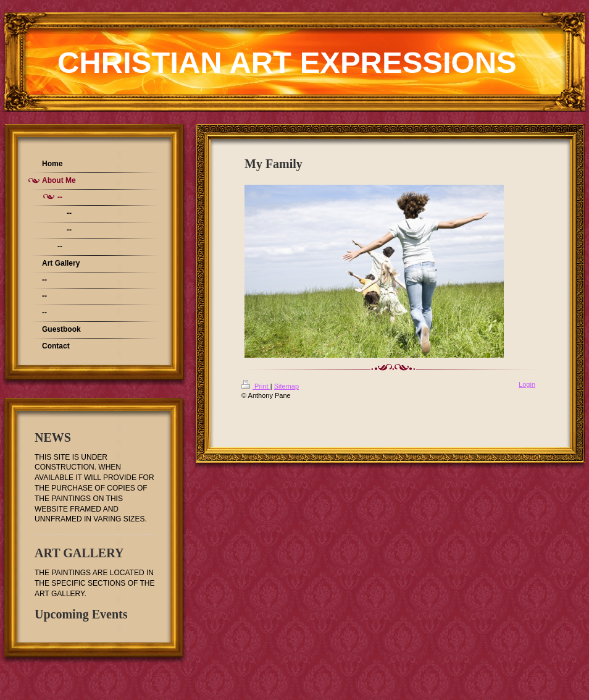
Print (256, 386)
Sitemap (286, 386)
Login (527, 384)
